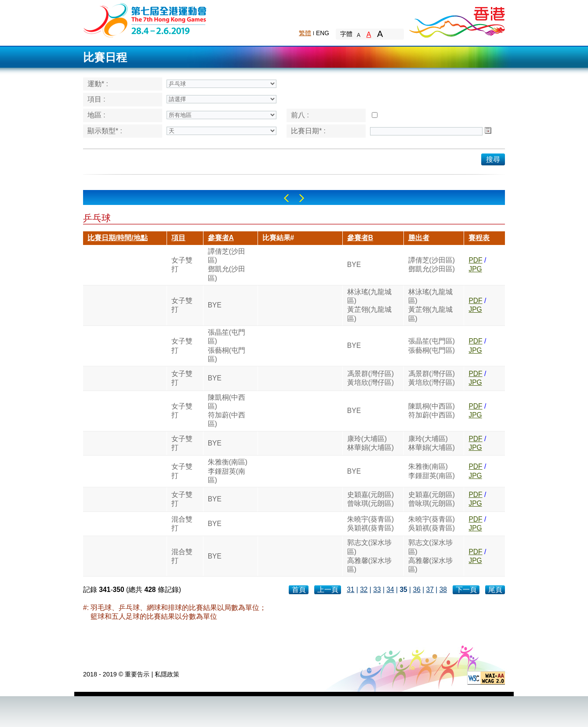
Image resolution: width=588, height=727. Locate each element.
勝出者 (419, 238)
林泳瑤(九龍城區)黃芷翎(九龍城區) (369, 305)
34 (390, 590)
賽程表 (479, 238)
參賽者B (360, 238)
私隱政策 (167, 674)
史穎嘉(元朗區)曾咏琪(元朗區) (370, 499)
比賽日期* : (308, 131)
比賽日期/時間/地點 (118, 238)
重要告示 (137, 674)
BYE (354, 265)
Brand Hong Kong (457, 20)
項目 (178, 238)
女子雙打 (182, 265)
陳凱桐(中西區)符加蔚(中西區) (227, 411)
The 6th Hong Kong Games (145, 20)
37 (430, 590)
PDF (475, 260)
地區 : (96, 115)
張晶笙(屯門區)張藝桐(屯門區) (227, 346)
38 (443, 590)
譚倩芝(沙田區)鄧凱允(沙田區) (227, 265)
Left (286, 198)
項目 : (96, 99)
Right (302, 198)
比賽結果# (278, 238)
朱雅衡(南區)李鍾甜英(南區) (228, 471)
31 (350, 590)
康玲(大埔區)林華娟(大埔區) (370, 443)
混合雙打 (182, 524)
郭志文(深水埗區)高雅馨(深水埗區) (369, 556)
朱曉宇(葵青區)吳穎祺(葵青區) (370, 524)
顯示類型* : (105, 131)
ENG (323, 33)
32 (364, 590)
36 (416, 590)
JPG (475, 269)
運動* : (98, 84)
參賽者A (221, 238)
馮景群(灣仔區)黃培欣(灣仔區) (370, 378)
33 (377, 590)
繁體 (305, 33)
